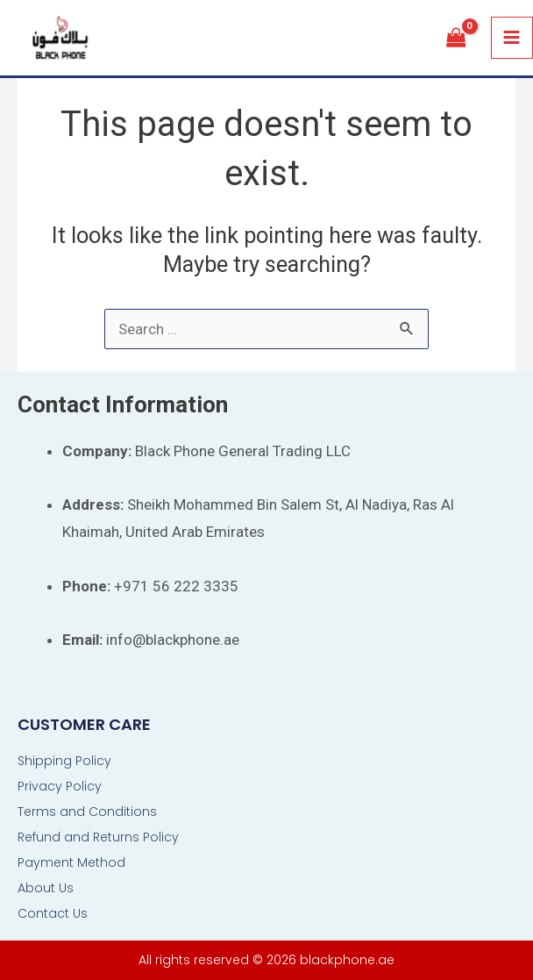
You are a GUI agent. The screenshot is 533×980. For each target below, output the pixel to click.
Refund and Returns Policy (98, 837)
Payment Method (71, 862)
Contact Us (53, 913)
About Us (46, 888)
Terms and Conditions (87, 812)
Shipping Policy (64, 761)
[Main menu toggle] (512, 38)
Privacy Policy (60, 786)
